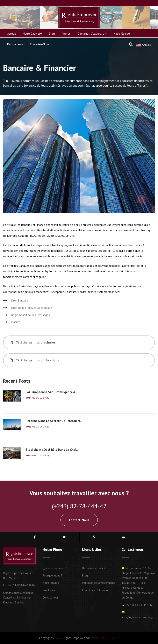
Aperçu (66, 34)
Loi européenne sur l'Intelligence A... (52, 392)
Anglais (143, 45)
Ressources (15, 44)
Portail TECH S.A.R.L (105, 638)
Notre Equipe (122, 34)
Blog (52, 34)
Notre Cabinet (32, 33)
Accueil (12, 34)
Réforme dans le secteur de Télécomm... (54, 421)
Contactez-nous (40, 44)
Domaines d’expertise (92, 33)
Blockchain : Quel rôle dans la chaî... (52, 450)
